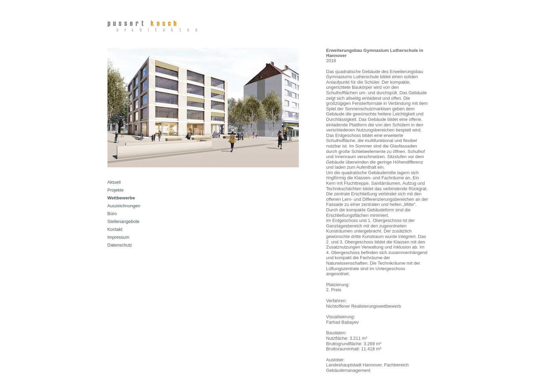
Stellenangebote (123, 221)
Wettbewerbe (121, 198)
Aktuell (114, 182)
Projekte (116, 190)
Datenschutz (120, 245)
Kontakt (115, 229)
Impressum (118, 237)
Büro (112, 214)
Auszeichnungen (124, 206)
